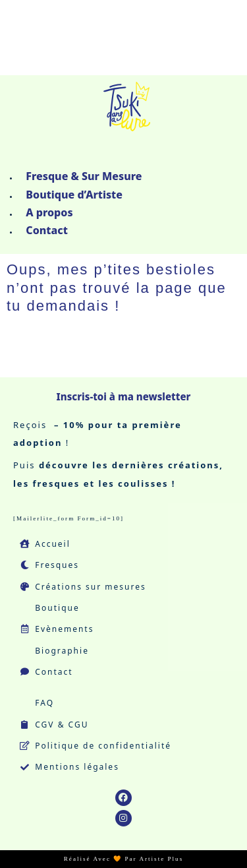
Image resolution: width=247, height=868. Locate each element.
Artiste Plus (161, 859)
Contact (46, 230)
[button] (123, 156)
